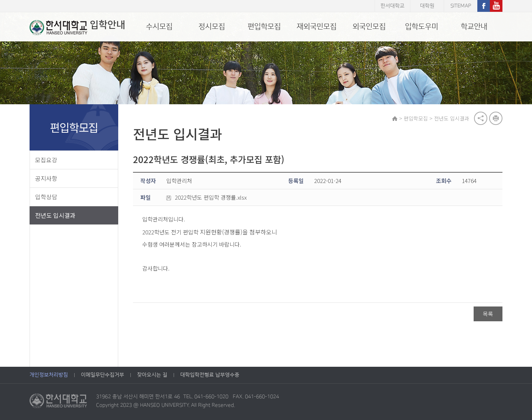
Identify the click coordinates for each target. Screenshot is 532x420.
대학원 (427, 6)
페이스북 (484, 6)
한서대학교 (393, 6)
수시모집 (159, 27)
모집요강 (46, 160)
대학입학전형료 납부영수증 (210, 375)
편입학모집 (264, 27)
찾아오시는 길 (152, 375)
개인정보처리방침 (49, 375)
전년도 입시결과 (55, 215)
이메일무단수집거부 (103, 375)
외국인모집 (369, 27)
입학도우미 (422, 27)
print (496, 118)
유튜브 (496, 6)
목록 (488, 314)
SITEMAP (461, 6)
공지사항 (46, 178)
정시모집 (212, 27)
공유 (481, 118)
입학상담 (46, 197)
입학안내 (77, 27)
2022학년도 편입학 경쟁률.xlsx (207, 197)
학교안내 (474, 27)
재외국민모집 (317, 27)
